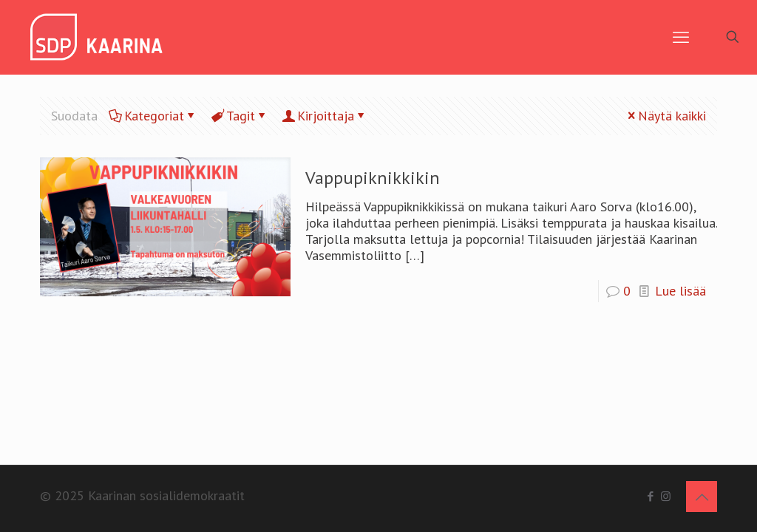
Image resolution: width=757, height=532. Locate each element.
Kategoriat (153, 116)
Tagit (240, 116)
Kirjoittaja (325, 116)
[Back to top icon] (702, 497)
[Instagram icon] (666, 496)
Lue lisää (680, 291)
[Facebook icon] (650, 496)
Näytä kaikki (665, 116)
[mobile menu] (681, 37)
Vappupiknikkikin (373, 178)
